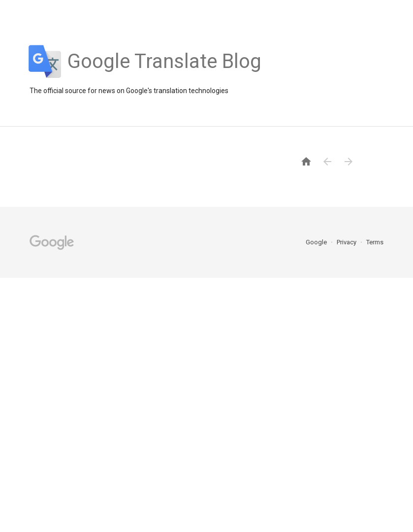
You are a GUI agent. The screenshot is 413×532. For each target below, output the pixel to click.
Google (317, 242)
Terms (375, 242)
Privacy (347, 242)
